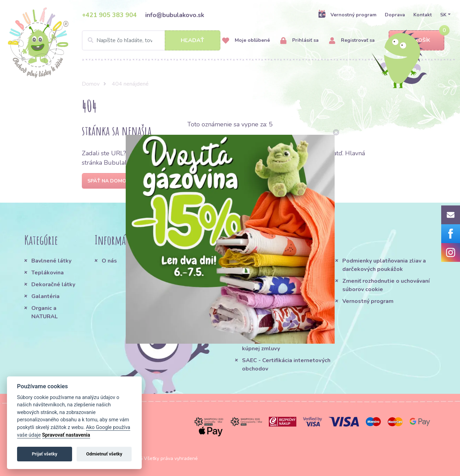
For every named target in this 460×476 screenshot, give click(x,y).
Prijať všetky (44, 454)
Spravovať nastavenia (66, 435)
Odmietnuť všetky (104, 454)
